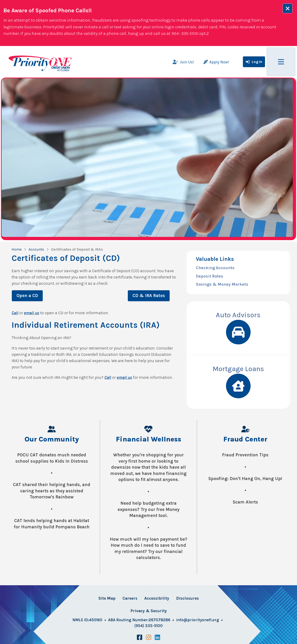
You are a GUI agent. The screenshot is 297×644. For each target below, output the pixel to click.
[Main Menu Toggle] (281, 62)
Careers (130, 598)
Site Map (107, 598)
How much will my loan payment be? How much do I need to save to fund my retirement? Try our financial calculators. (148, 549)
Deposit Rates (210, 276)
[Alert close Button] (287, 8)
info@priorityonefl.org (198, 620)
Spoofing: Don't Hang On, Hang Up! (245, 479)
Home (17, 249)
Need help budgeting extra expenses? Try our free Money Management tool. (148, 509)
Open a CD (27, 296)
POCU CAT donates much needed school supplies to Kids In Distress (52, 458)
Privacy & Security (149, 611)
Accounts (36, 249)
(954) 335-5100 (148, 626)
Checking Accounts (215, 268)
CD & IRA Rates (149, 296)
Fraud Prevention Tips (245, 455)
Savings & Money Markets (222, 284)
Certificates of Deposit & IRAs (77, 249)
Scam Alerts (245, 502)
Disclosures (187, 598)
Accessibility (157, 598)
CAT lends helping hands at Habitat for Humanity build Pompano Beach (52, 524)
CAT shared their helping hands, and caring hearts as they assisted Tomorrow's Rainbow (52, 491)
